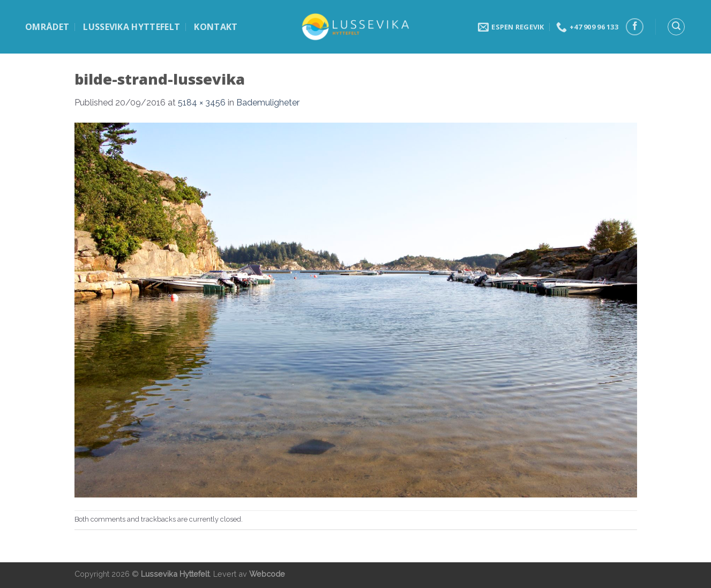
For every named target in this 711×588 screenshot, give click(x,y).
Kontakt (216, 27)
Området (47, 27)
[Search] (676, 27)
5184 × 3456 (202, 103)
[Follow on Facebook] (635, 27)
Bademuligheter (268, 103)
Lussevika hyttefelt (132, 27)
